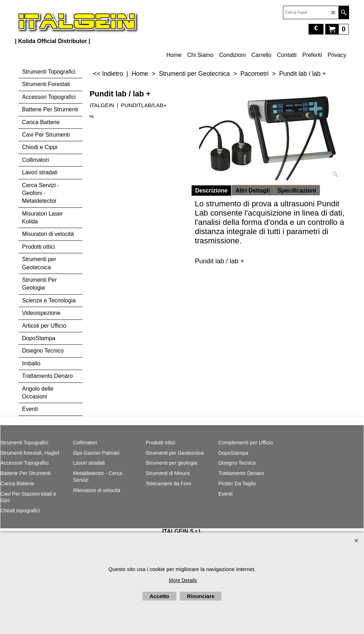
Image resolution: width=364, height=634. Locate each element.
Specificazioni (297, 190)
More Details (183, 580)
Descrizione (211, 190)
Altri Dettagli (253, 190)
